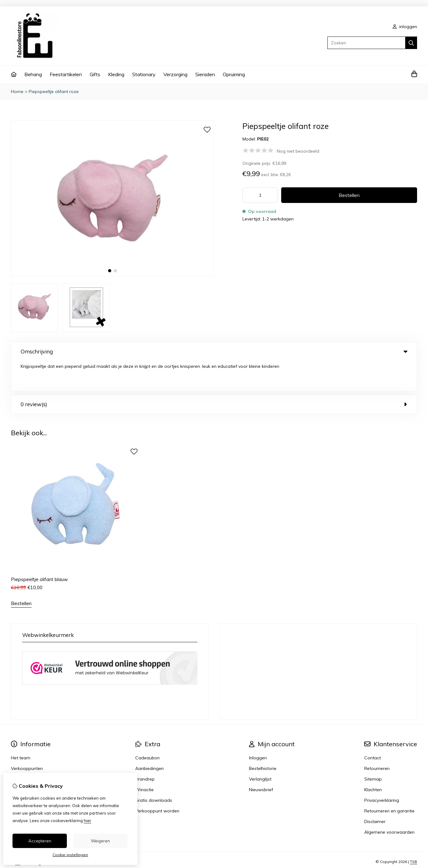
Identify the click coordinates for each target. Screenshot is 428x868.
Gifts (95, 74)
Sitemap (373, 749)
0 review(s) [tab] (214, 374)
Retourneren (377, 738)
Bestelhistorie (263, 738)
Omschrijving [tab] (214, 351)
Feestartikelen (66, 74)
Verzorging (175, 74)
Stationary (144, 74)
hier (87, 821)
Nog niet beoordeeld (298, 151)
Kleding (116, 74)
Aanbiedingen (149, 738)
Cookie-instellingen (70, 855)
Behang (33, 74)
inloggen (405, 27)
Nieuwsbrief (261, 759)
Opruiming (234, 74)
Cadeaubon (147, 727)
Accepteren (40, 841)
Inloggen (258, 727)
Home (17, 91)
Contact (373, 727)
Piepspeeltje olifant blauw (39, 549)
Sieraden (205, 74)
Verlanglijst (260, 749)
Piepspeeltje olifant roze (54, 91)
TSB (413, 832)
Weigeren (100, 841)
